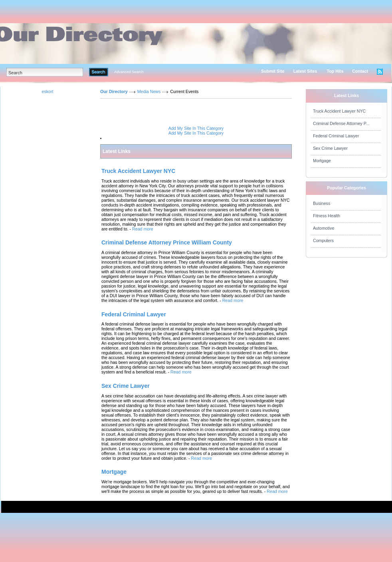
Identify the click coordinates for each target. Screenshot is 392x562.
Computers (323, 240)
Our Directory (114, 91)
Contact (360, 71)
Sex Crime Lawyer (330, 148)
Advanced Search (129, 72)
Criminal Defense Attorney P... (341, 123)
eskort (47, 91)
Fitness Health (327, 216)
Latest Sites (305, 71)
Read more (143, 229)
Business (322, 203)
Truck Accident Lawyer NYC (339, 111)
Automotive (324, 228)
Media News (149, 91)
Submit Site (273, 71)
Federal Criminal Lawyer (336, 136)
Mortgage (322, 161)
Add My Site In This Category (196, 128)
